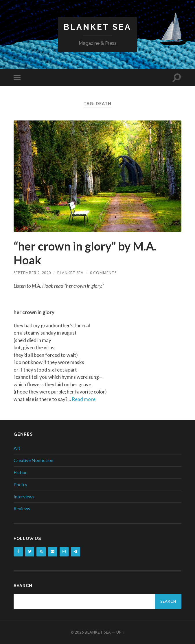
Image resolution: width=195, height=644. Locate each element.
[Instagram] (64, 552)
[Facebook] (18, 552)
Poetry (20, 484)
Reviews (22, 508)
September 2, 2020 (32, 273)
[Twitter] (30, 552)
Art (17, 448)
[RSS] (41, 552)
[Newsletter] (76, 552)
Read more (84, 399)
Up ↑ (120, 632)
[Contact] (53, 552)
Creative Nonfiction (33, 460)
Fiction (21, 472)
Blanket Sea (97, 27)
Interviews (24, 497)
